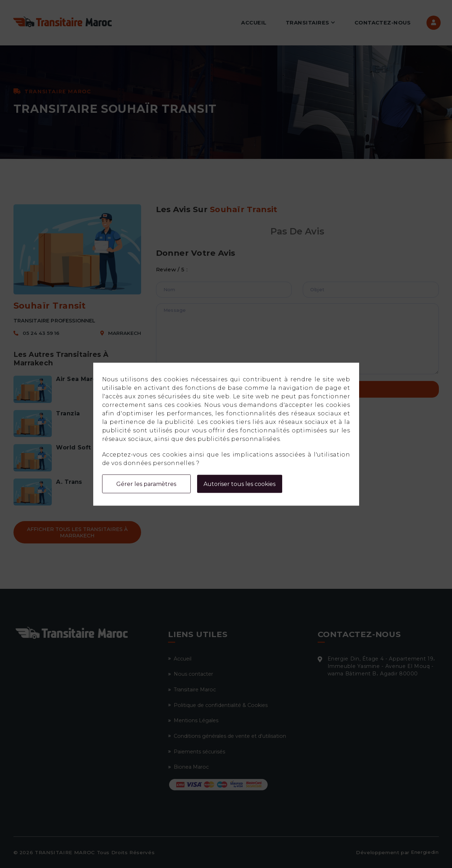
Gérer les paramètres (146, 484)
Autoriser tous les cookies (239, 484)
